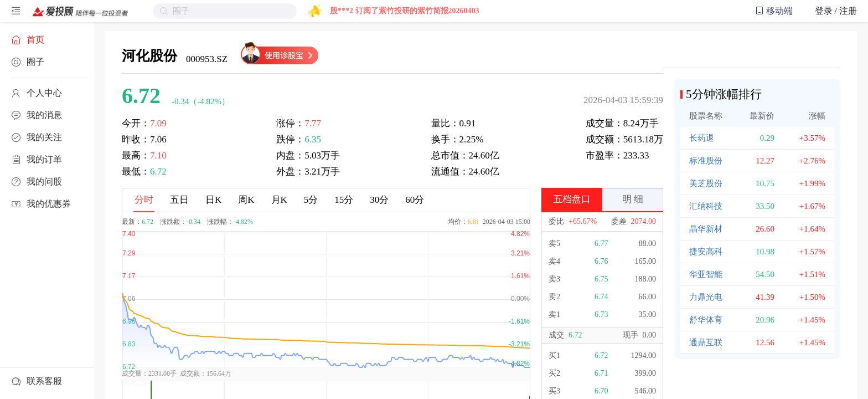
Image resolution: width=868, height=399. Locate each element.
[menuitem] (47, 40)
